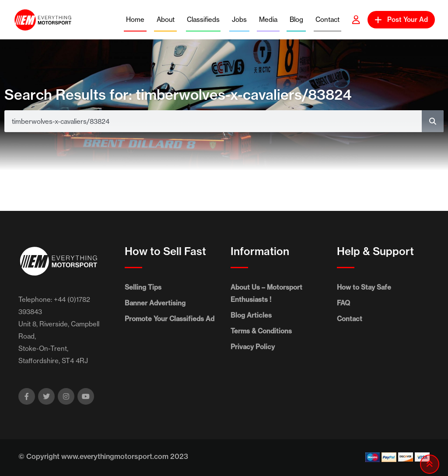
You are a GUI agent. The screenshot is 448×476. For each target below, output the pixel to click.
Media (268, 19)
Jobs (239, 19)
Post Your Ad (401, 19)
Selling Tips (143, 287)
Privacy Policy (253, 347)
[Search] (433, 121)
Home (135, 19)
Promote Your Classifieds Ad (170, 319)
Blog (296, 19)
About (166, 19)
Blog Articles (251, 315)
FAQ (343, 303)
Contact (327, 19)
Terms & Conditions (261, 331)
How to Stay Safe (364, 287)
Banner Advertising (155, 303)
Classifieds (203, 19)
